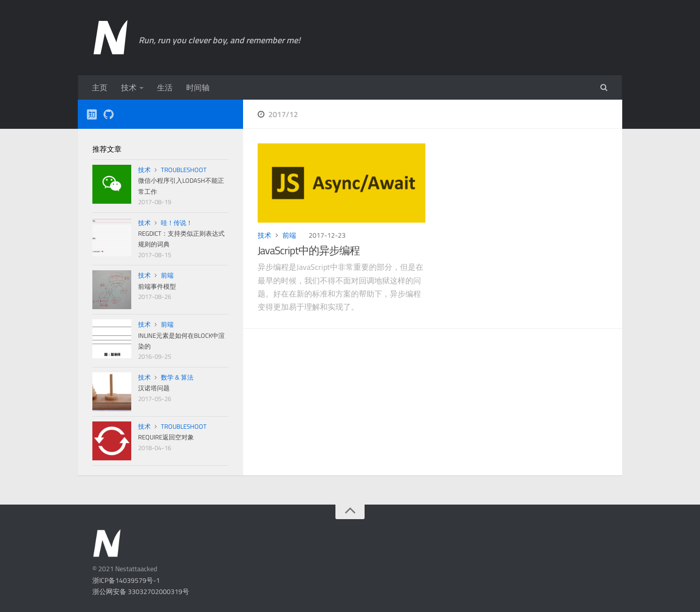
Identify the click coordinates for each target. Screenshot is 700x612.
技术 (129, 87)
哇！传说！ (177, 223)
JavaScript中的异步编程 (309, 250)
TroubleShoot (184, 170)
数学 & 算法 (177, 377)
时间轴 (198, 87)
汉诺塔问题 (154, 388)
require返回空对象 (166, 437)
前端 (289, 235)
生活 (165, 87)
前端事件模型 (157, 286)
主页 (100, 87)
